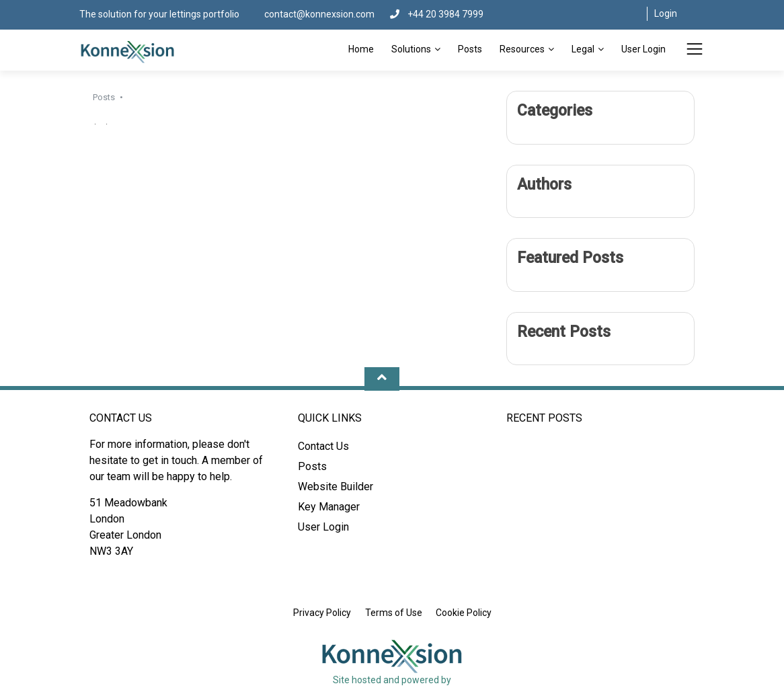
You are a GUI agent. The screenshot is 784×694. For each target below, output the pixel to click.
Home (361, 49)
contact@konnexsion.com (320, 14)
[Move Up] (382, 379)
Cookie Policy (464, 613)
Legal (583, 49)
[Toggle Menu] (695, 51)
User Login (643, 49)
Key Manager (329, 507)
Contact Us (323, 446)
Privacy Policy (322, 613)
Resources (522, 49)
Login (666, 13)
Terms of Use (394, 613)
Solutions (411, 49)
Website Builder (336, 487)
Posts (470, 49)
